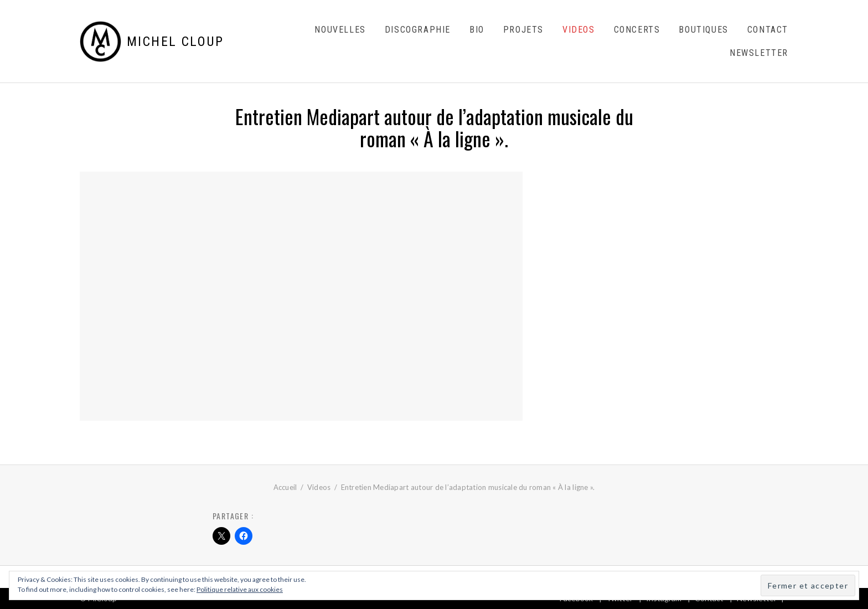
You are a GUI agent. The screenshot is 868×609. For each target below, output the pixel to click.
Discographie (418, 30)
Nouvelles (340, 30)
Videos (579, 30)
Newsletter (759, 53)
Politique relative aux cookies (240, 589)
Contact (768, 30)
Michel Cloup (175, 42)
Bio (477, 30)
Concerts (637, 30)
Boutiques (703, 30)
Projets (523, 30)
